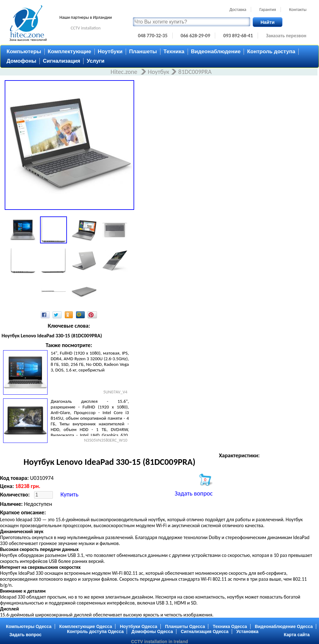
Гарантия (268, 10)
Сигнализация (61, 61)
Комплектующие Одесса (86, 626)
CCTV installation (86, 28)
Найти (268, 22)
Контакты (298, 10)
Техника (174, 52)
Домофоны (21, 61)
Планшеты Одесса (185, 626)
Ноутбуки (110, 52)
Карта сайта (297, 635)
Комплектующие (70, 52)
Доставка (238, 10)
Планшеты (143, 52)
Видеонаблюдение (216, 52)
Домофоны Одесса (152, 631)
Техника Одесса (230, 626)
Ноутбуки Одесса (139, 626)
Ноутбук (159, 72)
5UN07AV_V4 (115, 392)
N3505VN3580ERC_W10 (106, 440)
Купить (69, 494)
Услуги (96, 61)
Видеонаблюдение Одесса (284, 626)
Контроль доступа (271, 52)
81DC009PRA (195, 72)
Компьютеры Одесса (29, 626)
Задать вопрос (194, 493)
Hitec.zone (124, 72)
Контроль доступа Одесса (95, 631)
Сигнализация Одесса (205, 631)
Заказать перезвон (286, 36)
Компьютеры (24, 52)
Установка (248, 631)
